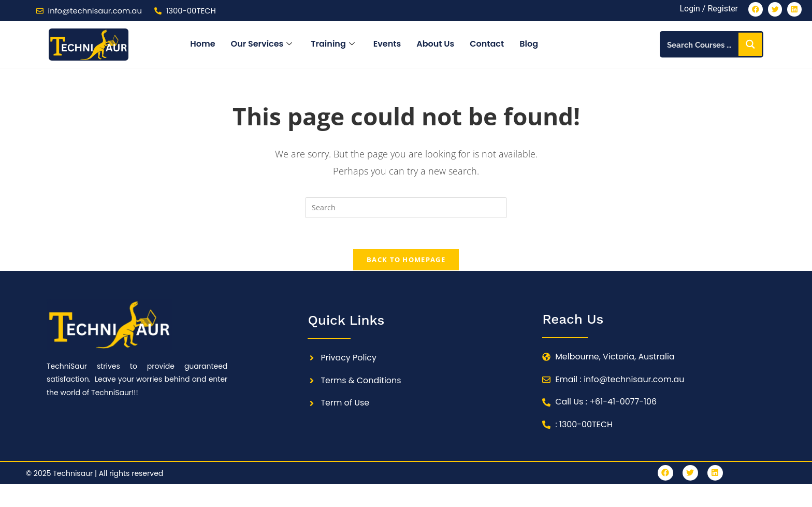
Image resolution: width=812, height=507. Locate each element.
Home (202, 44)
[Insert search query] (406, 208)
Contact (487, 44)
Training (332, 44)
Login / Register (708, 9)
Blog (529, 44)
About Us (435, 44)
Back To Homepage (406, 260)
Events (387, 44)
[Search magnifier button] (750, 45)
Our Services (262, 44)
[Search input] (700, 45)
